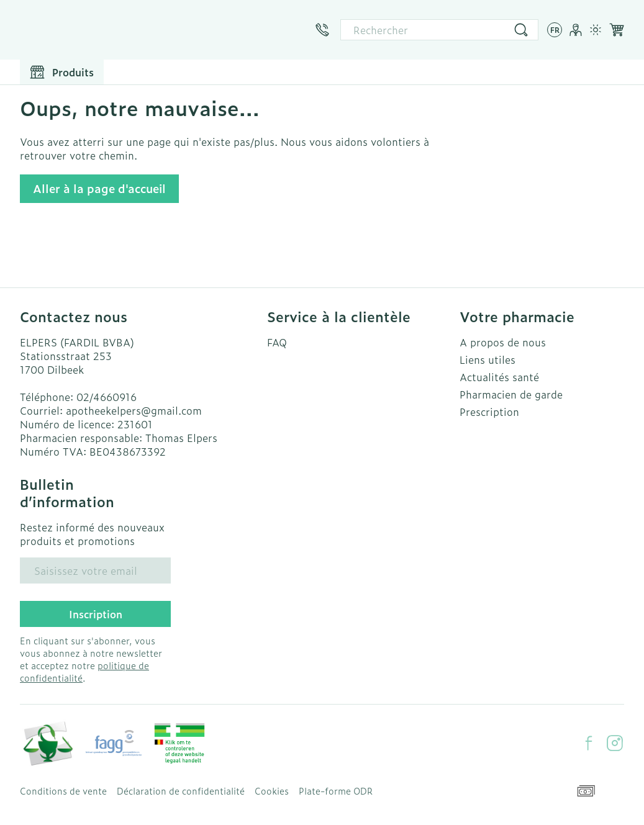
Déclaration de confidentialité (181, 791)
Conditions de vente (63, 791)
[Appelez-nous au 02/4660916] (322, 30)
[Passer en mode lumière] (596, 30)
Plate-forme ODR (336, 791)
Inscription (96, 614)
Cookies (272, 791)
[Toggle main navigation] (62, 72)
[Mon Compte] (576, 30)
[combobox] (439, 30)
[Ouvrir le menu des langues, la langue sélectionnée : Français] (555, 30)
